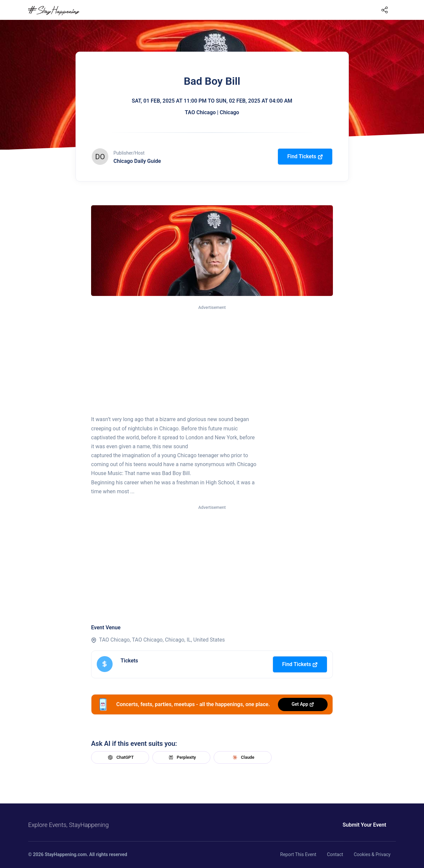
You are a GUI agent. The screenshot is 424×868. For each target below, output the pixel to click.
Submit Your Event (364, 825)
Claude (242, 757)
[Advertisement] (212, 361)
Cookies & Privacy (372, 854)
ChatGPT (120, 757)
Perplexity (182, 757)
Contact (335, 854)
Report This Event (298, 854)
